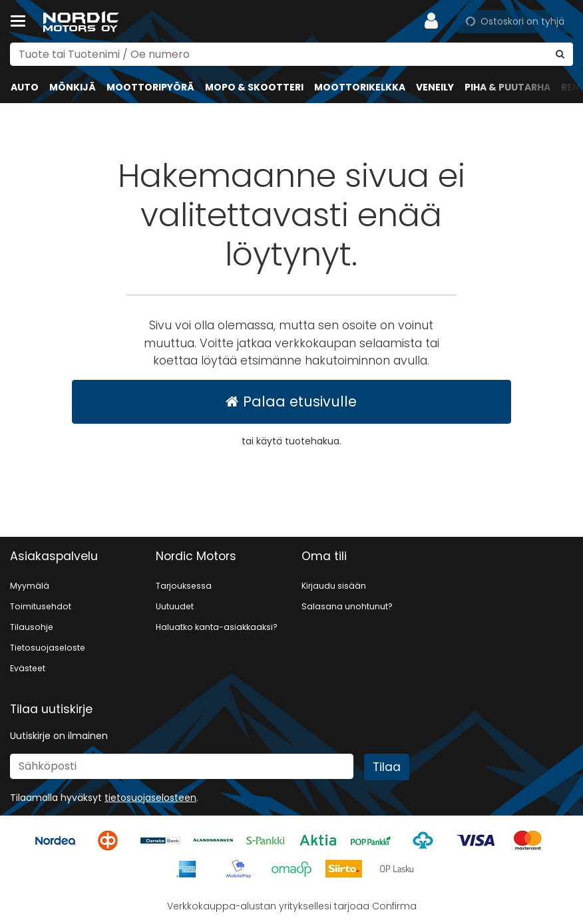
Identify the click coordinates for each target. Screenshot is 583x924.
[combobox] (291, 54)
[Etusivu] (83, 22)
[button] (150, 798)
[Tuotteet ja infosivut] (22, 21)
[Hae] (560, 54)
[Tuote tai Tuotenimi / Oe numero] (291, 54)
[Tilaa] (387, 767)
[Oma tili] (435, 21)
